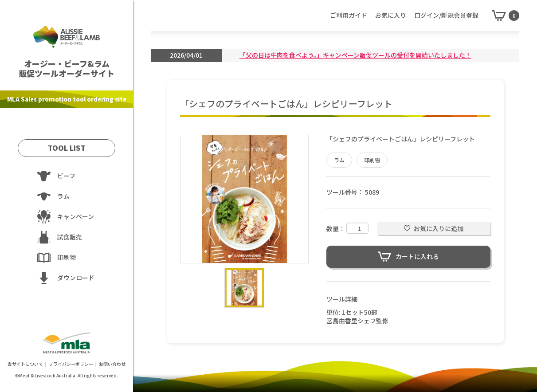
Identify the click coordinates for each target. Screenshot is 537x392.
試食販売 (70, 237)
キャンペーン (76, 216)
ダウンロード (76, 278)
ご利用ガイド (349, 15)
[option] (244, 199)
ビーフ (66, 176)
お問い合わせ (112, 364)
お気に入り (391, 15)
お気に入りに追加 (439, 228)
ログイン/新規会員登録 (446, 15)
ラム (339, 160)
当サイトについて (25, 364)
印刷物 (372, 160)
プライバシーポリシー (71, 364)
